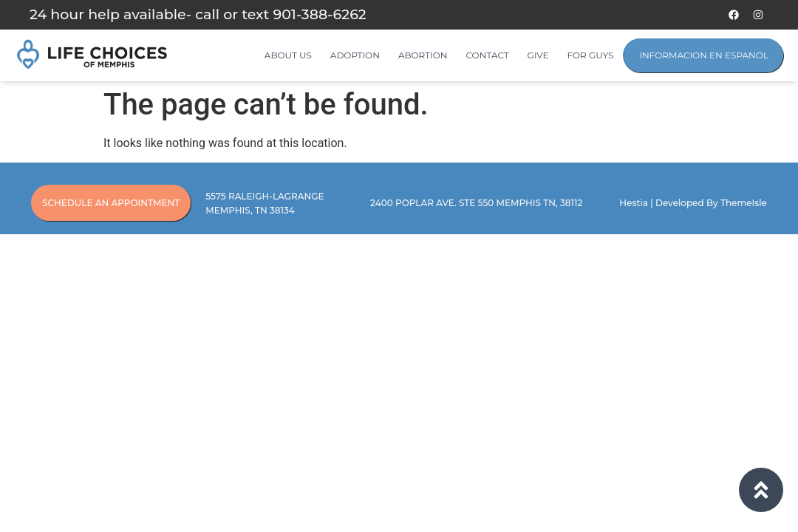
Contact (488, 55)
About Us (288, 55)
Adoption (355, 55)
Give (538, 55)
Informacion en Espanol (704, 55)
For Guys (591, 55)
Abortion (423, 55)
